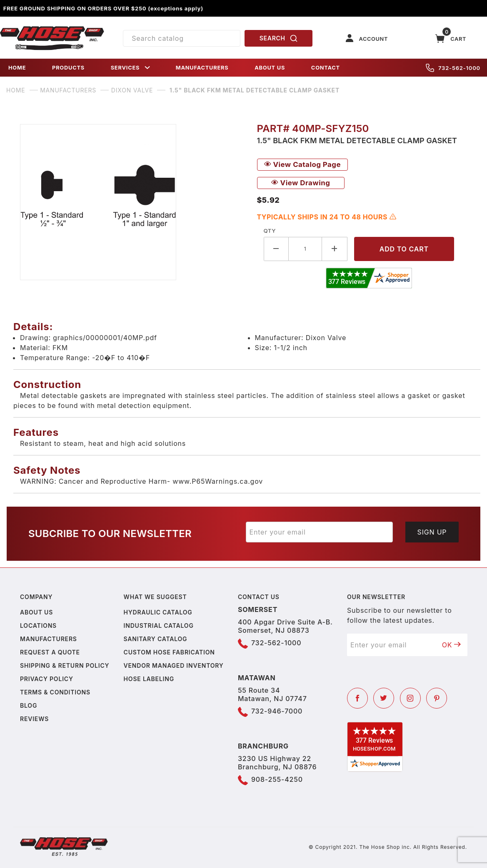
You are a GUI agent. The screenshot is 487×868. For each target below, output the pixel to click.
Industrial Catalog (159, 626)
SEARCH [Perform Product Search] (279, 38)
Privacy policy (47, 679)
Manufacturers (49, 639)
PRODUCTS (68, 68)
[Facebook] (357, 698)
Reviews (34, 719)
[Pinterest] (437, 698)
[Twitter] (384, 698)
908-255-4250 (277, 779)
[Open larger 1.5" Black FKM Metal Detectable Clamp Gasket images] (132, 202)
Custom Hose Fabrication (169, 652)
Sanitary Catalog (156, 639)
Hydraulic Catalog (158, 612)
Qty (270, 231)
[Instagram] (410, 698)
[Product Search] (182, 38)
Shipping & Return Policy (65, 665)
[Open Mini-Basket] (451, 39)
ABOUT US (270, 68)
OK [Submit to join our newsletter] (452, 645)
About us (36, 612)
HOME (17, 68)
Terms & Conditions (55, 692)
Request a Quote (50, 652)
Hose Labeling (149, 679)
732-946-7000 (277, 711)
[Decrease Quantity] (276, 249)
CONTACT (326, 68)
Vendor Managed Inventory (174, 665)
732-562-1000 (453, 68)
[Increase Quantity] (335, 249)
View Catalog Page (302, 164)
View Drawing (301, 183)
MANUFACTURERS (202, 68)
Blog (29, 705)
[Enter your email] (320, 532)
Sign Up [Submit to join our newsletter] (432, 532)
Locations (38, 626)
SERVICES (131, 68)
